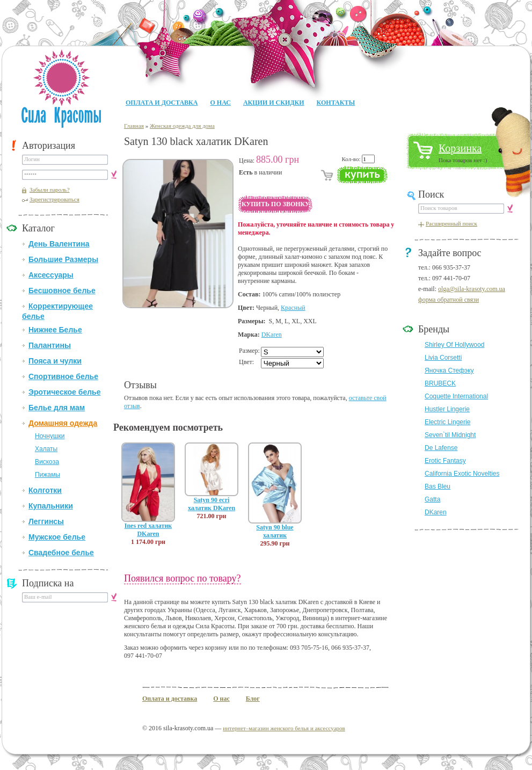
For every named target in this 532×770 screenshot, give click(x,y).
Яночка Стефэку (449, 371)
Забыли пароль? (50, 190)
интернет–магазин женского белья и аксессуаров (284, 728)
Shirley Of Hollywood (454, 345)
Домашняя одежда (63, 423)
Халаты (46, 449)
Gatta (432, 499)
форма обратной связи (449, 300)
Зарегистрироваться (54, 199)
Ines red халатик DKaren (148, 530)
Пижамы (48, 475)
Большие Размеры (63, 259)
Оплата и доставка (162, 103)
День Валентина (59, 244)
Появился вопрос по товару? (183, 578)
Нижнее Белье (55, 330)
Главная (134, 126)
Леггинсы (46, 521)
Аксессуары (51, 275)
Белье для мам (57, 408)
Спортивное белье (63, 376)
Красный (293, 308)
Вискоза (47, 462)
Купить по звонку (276, 204)
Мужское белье (57, 537)
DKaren (272, 335)
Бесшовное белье (62, 290)
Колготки (45, 490)
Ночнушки (50, 436)
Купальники (51, 506)
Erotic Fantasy (445, 461)
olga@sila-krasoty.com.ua (472, 289)
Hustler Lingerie (447, 409)
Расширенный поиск (451, 223)
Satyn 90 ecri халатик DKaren (212, 504)
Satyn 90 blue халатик (275, 531)
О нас (220, 103)
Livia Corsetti (443, 358)
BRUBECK (440, 383)
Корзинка (460, 148)
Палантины (50, 345)
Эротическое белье (64, 392)
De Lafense (441, 448)
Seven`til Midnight (450, 435)
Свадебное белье (61, 553)
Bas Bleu (438, 486)
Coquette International (456, 396)
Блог (253, 699)
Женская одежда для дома (182, 126)
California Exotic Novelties (462, 474)
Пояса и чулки (55, 361)
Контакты (336, 103)
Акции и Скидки (274, 103)
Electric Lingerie (447, 422)
